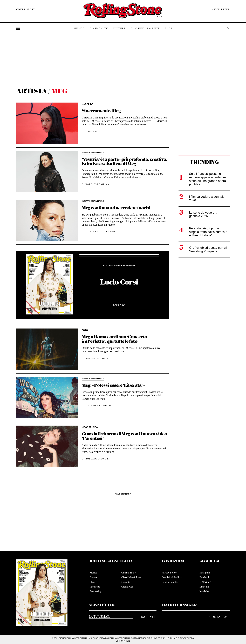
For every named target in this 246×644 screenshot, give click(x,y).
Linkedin (204, 587)
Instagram (205, 573)
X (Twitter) (205, 582)
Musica (79, 29)
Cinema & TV (99, 29)
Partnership (95, 591)
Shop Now (119, 305)
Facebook (204, 577)
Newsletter (221, 10)
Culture (119, 29)
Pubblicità (95, 587)
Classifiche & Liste (145, 29)
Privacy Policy (169, 573)
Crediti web (127, 587)
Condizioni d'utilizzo (172, 577)
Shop (169, 29)
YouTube (204, 591)
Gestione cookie (170, 582)
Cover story (26, 10)
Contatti (125, 582)
